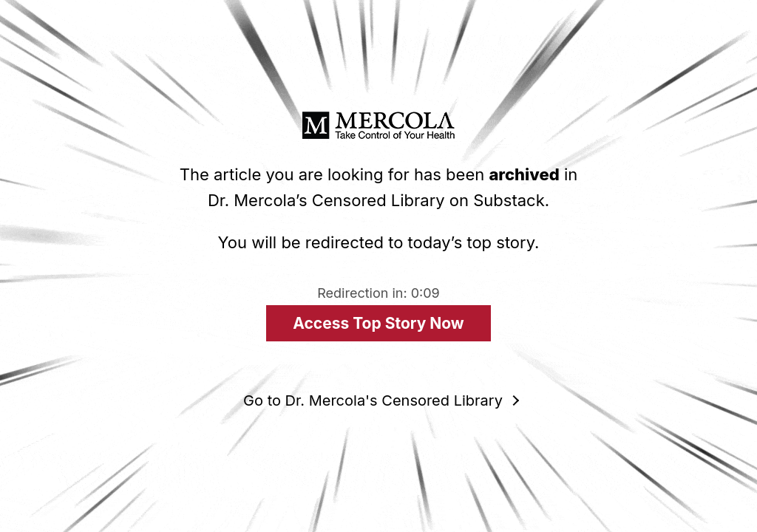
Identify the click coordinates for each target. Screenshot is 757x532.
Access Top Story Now (378, 323)
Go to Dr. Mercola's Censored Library (373, 400)
